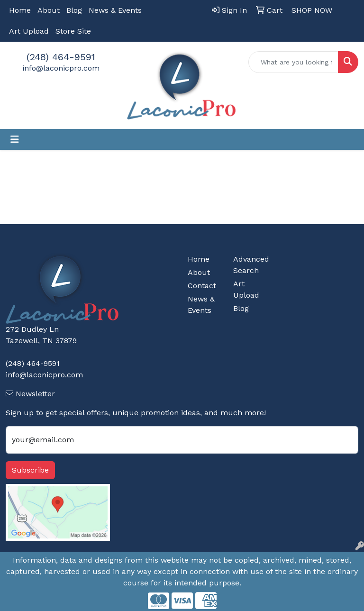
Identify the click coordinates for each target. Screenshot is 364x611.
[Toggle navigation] (15, 139)
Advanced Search (250, 265)
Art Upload (29, 31)
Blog (74, 10)
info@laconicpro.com (61, 68)
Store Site (73, 31)
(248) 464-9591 (61, 57)
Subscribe (30, 470)
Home (20, 10)
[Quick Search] (293, 62)
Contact (202, 286)
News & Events (115, 10)
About (49, 10)
